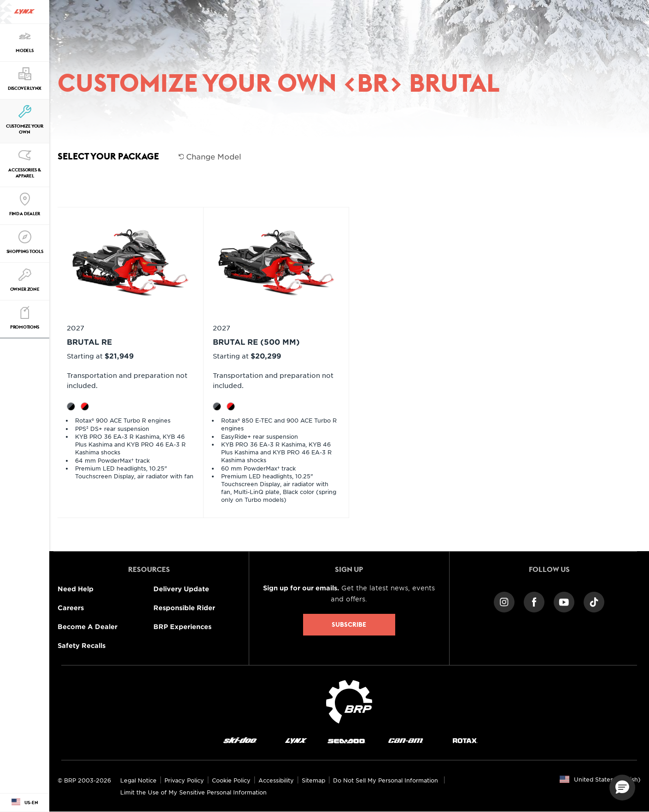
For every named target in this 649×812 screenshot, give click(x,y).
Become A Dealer (88, 627)
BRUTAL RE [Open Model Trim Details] (89, 341)
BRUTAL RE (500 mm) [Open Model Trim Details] (256, 341)
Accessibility (276, 780)
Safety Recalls (82, 645)
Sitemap (313, 780)
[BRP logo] (349, 700)
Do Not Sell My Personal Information (386, 780)
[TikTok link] (594, 601)
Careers (71, 608)
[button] (622, 788)
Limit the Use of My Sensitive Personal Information (193, 792)
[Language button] (25, 803)
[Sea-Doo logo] (346, 740)
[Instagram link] (504, 601)
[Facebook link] (534, 601)
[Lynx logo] (24, 12)
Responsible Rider (184, 608)
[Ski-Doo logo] (240, 740)
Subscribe (349, 624)
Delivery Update (181, 589)
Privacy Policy (184, 780)
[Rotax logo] (465, 740)
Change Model (210, 156)
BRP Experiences (182, 627)
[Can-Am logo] (406, 740)
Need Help (76, 589)
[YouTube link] (564, 601)
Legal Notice (138, 780)
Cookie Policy (231, 780)
